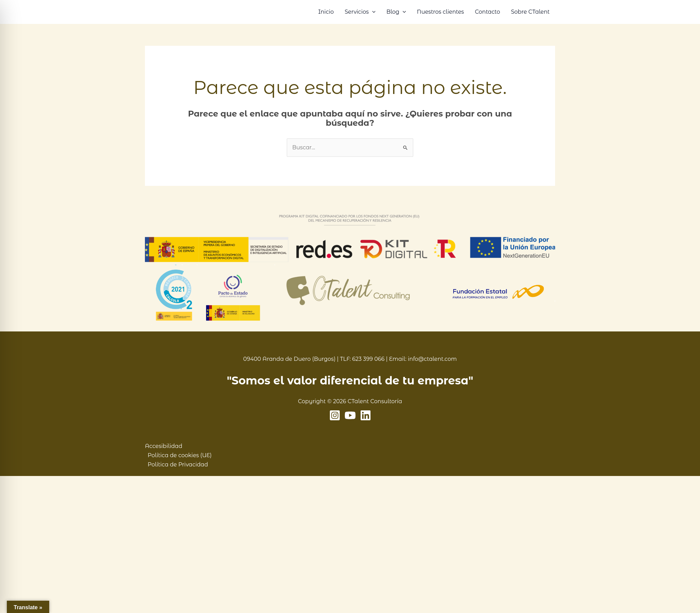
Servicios (360, 12)
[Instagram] (335, 415)
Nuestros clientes (441, 12)
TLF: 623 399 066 (362, 359)
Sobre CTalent (530, 12)
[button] (372, 12)
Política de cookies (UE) (180, 455)
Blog (396, 12)
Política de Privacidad (178, 465)
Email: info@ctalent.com (423, 359)
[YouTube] (350, 415)
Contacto (487, 12)
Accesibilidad (164, 446)
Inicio (326, 12)
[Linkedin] (366, 415)
